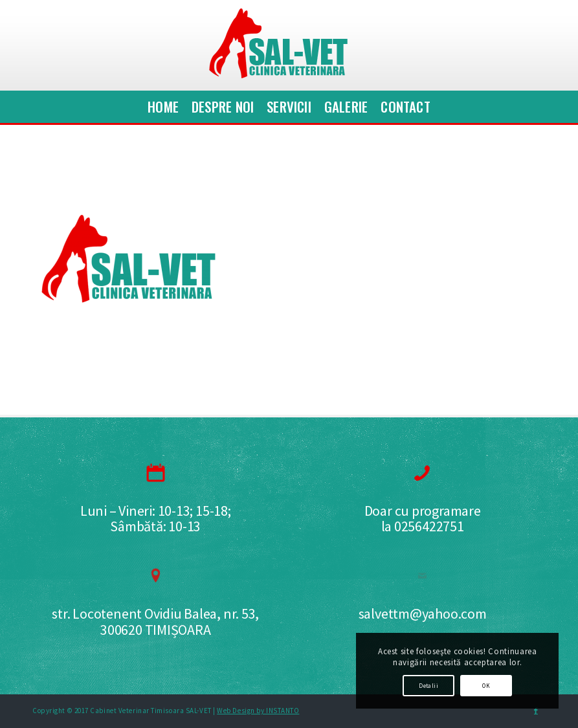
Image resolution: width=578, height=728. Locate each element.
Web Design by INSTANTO (258, 711)
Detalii (428, 686)
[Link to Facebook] (536, 711)
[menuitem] (163, 107)
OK (486, 686)
